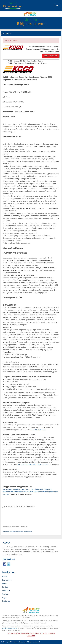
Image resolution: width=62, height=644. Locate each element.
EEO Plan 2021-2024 (38, 430)
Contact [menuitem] (5, 594)
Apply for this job (51, 56)
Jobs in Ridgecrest (20, 642)
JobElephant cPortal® (10, 628)
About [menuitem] (5, 583)
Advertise (6, 590)
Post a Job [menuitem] (6, 601)
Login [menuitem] (4, 597)
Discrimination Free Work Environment (33, 464)
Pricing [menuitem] (5, 587)
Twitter (9, 564)
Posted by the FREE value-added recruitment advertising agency (17, 532)
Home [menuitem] (5, 576)
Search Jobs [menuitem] (7, 580)
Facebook (5, 564)
